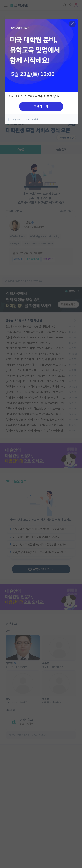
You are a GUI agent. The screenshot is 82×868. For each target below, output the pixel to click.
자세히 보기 (41, 106)
